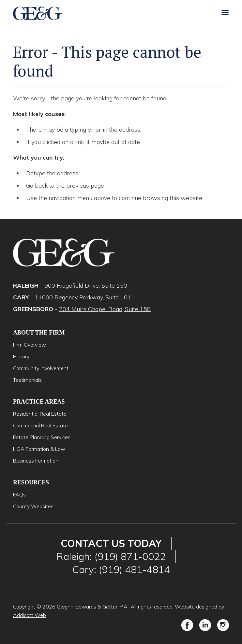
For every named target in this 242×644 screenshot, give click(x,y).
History (21, 356)
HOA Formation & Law (39, 449)
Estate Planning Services (42, 437)
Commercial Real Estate (40, 425)
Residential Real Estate (40, 414)
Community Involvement (41, 368)
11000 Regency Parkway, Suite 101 (83, 297)
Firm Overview (30, 345)
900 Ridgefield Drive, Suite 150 (86, 286)
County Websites (33, 506)
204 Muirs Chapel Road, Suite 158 (105, 309)
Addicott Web (30, 615)
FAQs (19, 494)
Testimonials (27, 380)
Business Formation (36, 461)
